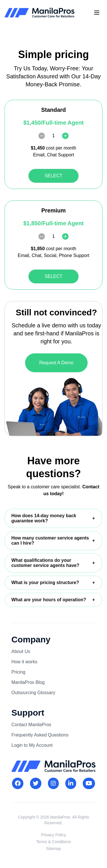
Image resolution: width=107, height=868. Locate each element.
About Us (21, 651)
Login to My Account (32, 745)
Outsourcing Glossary (33, 693)
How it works (24, 662)
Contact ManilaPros (31, 725)
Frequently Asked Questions (40, 735)
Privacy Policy (53, 835)
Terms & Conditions (53, 842)
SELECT (53, 176)
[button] (54, 518)
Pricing (18, 672)
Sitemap (53, 849)
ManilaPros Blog (28, 682)
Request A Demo (56, 363)
